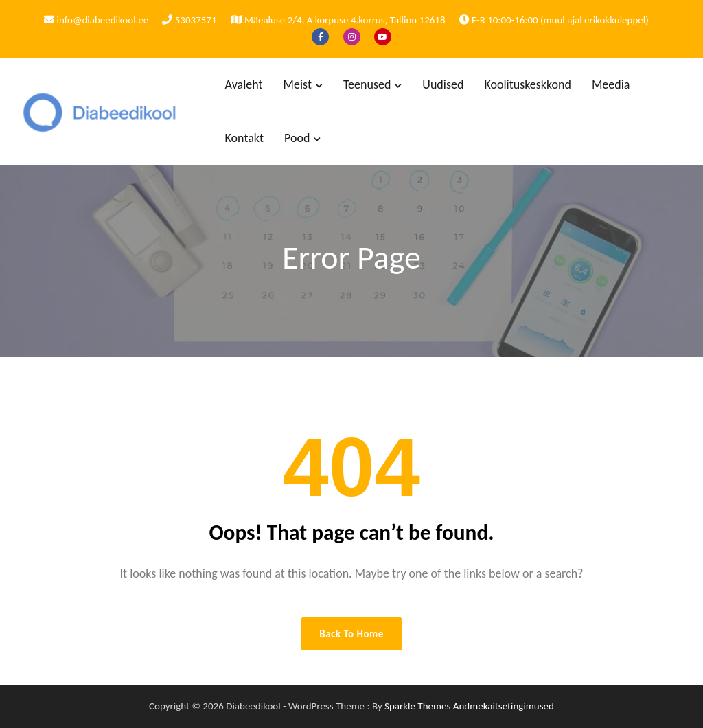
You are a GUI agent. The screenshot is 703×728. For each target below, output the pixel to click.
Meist (298, 84)
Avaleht (244, 84)
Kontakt (244, 138)
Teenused (367, 84)
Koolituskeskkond (528, 84)
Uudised (443, 84)
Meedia (611, 84)
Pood (297, 138)
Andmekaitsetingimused (504, 706)
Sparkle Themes (417, 706)
